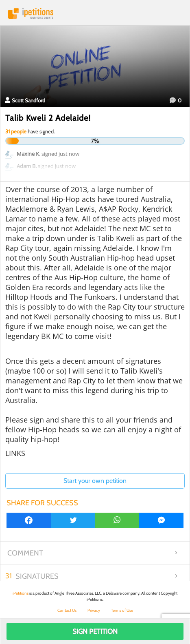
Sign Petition (95, 631)
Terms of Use (122, 610)
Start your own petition (95, 481)
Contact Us (67, 610)
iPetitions (95, 13)
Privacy (94, 610)
